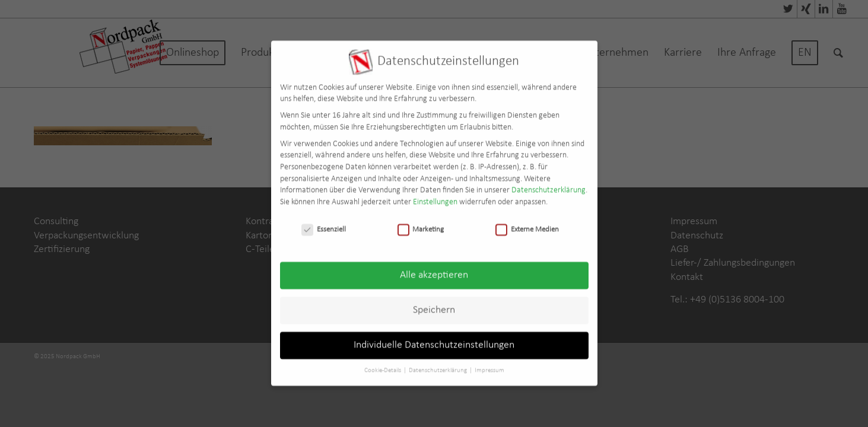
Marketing (421, 221)
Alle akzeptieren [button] (434, 267)
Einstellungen (435, 194)
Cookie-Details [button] (383, 363)
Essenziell (324, 221)
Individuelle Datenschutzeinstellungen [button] (434, 337)
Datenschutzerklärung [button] (438, 363)
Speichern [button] (434, 302)
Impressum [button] (489, 363)
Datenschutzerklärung (549, 182)
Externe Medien (527, 221)
